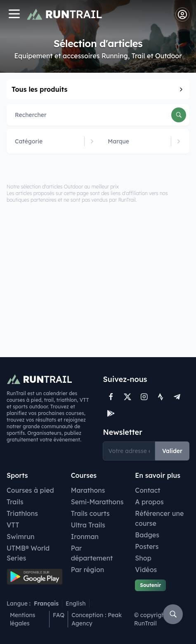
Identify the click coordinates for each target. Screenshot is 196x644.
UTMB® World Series (28, 553)
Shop (143, 558)
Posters (147, 546)
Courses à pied (30, 490)
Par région (88, 570)
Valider (172, 451)
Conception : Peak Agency (97, 619)
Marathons (88, 490)
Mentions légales (23, 619)
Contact (148, 490)
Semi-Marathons (97, 502)
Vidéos (146, 570)
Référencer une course (159, 518)
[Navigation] (14, 15)
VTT (13, 525)
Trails (15, 502)
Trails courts (90, 513)
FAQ (59, 615)
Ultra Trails (88, 525)
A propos (149, 502)
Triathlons (22, 513)
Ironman (85, 537)
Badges (147, 535)
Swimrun (21, 537)
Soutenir (150, 585)
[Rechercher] (179, 115)
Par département (92, 553)
